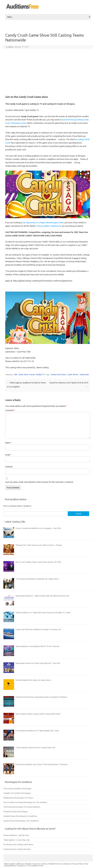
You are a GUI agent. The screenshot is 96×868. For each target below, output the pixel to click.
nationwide (84, 374)
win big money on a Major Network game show (43, 223)
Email (8, 455)
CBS (16, 374)
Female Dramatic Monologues (16, 812)
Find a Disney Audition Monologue (17, 789)
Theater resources (33, 864)
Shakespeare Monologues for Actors (18, 798)
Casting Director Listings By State (17, 849)
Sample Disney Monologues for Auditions (20, 816)
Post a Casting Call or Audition (17, 506)
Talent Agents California (14, 864)
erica (11, 47)
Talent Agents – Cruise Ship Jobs (17, 840)
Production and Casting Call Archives (18, 844)
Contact (21, 866)
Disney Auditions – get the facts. (16, 835)
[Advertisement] (48, 72)
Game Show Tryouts (27, 374)
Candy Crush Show (58, 374)
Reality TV (40, 374)
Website (9, 467)
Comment (10, 410)
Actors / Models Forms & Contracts (56, 864)
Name (8, 443)
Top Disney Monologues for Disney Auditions (22, 807)
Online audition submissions (49, 226)
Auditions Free (37, 866)
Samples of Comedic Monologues (17, 793)
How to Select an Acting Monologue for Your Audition (25, 802)
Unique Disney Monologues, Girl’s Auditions (21, 821)
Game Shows (73, 374)
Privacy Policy (78, 864)
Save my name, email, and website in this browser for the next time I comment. (39, 482)
